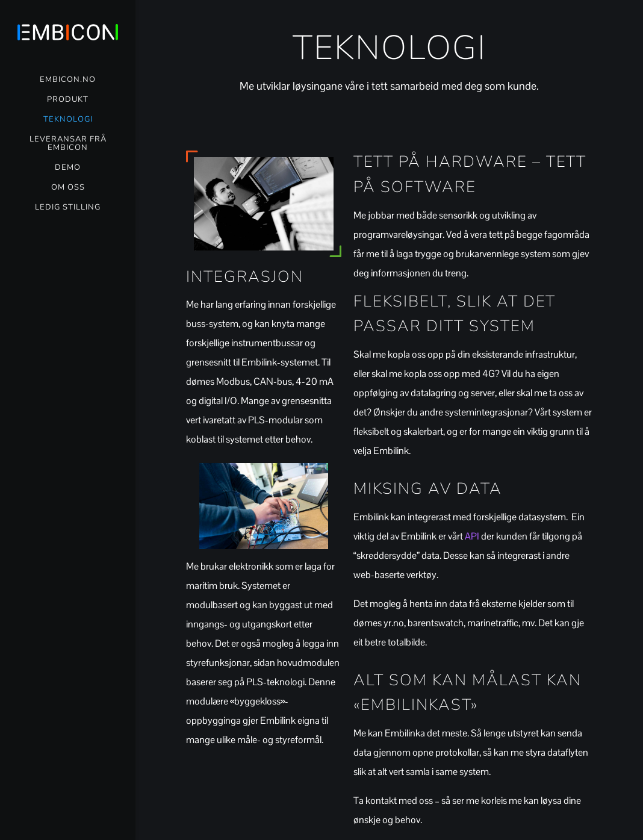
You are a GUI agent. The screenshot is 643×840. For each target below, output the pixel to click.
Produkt (68, 100)
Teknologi (68, 120)
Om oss (68, 188)
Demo (68, 168)
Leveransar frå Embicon (68, 144)
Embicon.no (68, 80)
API (472, 536)
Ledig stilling (68, 208)
